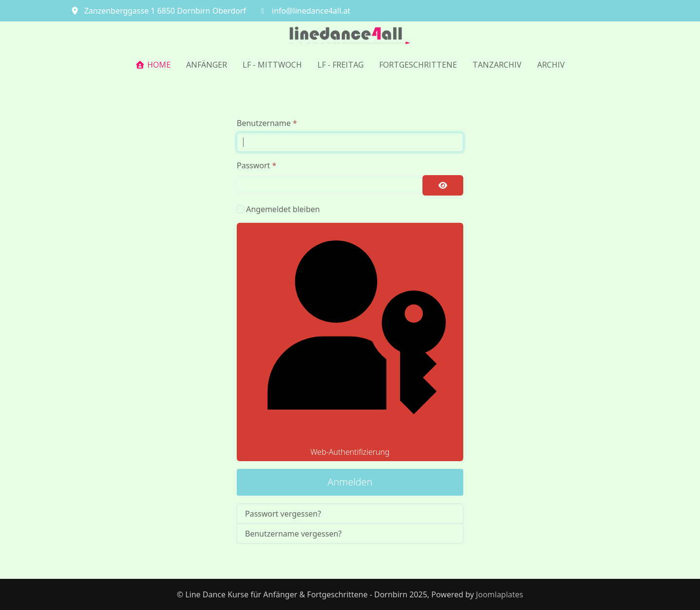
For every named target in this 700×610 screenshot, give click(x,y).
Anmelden (350, 482)
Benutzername (267, 123)
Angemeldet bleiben (283, 209)
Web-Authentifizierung (350, 342)
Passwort (257, 165)
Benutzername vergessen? (293, 534)
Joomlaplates (499, 594)
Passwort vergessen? (283, 514)
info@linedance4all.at (311, 11)
